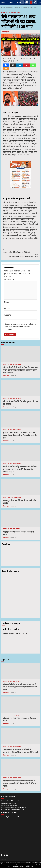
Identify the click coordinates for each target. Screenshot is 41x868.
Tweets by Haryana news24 (10, 817)
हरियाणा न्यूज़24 (6, 32)
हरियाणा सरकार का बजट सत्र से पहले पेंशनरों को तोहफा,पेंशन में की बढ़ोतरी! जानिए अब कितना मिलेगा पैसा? (20, 419)
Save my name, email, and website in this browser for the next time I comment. (21, 327)
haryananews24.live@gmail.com (16, 807)
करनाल (11, 2)
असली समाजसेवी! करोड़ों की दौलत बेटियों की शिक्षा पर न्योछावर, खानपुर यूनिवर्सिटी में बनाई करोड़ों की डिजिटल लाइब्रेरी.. (20, 453)
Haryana (13, 803)
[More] (6, 69)
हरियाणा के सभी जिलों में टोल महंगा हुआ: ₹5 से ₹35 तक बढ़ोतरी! (20, 388)
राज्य (9, 12)
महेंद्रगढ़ (9, 497)
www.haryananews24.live (16, 810)
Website (8, 315)
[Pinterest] (26, 65)
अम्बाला (3, 2)
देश (7, 12)
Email (7, 308)
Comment (9, 279)
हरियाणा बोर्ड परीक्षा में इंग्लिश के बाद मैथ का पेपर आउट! (20, 255)
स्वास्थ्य (16, 497)
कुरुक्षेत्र (19, 2)
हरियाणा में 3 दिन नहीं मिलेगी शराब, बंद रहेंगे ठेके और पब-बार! (20, 251)
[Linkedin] (20, 65)
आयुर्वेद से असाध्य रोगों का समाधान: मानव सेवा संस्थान (20, 518)
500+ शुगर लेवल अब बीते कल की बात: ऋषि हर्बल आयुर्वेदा (20, 487)
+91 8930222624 (12, 805)
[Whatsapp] (33, 65)
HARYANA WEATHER (20, 554)
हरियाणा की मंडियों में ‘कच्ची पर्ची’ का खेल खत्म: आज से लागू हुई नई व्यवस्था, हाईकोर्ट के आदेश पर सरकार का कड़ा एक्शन (20, 354)
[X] (13, 65)
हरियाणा (18, 12)
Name (8, 302)
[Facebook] (6, 65)
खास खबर (3, 12)
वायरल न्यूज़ (14, 12)
